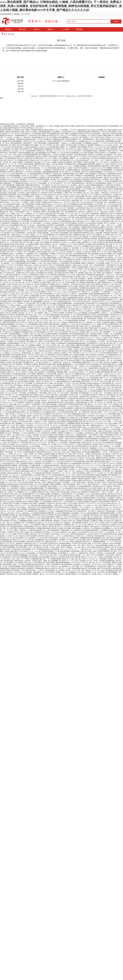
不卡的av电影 (63, 555)
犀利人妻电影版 (11, 290)
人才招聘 (66, 29)
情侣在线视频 (50, 563)
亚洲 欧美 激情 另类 (70, 511)
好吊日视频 (67, 528)
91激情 (28, 193)
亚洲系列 (44, 212)
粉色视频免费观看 (97, 418)
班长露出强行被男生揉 (20, 446)
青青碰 (26, 385)
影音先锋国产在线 (22, 258)
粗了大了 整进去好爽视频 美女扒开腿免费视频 (66, 382)
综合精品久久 (38, 422)
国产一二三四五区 (7, 137)
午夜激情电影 (111, 174)
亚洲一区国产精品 (52, 395)
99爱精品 (106, 376)
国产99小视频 (100, 231)
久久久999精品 (21, 507)
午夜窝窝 (20, 303)
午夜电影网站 (70, 391)
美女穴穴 (64, 361)
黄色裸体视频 (50, 570)
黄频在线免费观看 (32, 237)
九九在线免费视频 (32, 324)
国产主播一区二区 (112, 244)
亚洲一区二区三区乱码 (64, 414)
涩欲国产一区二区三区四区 (30, 357)
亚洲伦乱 (94, 315)
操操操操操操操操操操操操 (59, 286)
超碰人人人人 (90, 507)
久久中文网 (24, 239)
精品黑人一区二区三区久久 (110, 237)
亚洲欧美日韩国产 (49, 130)
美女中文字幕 (90, 359)
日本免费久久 (82, 145)
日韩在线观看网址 (16, 143)
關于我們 (22, 29)
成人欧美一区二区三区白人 (16, 267)
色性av (12, 212)
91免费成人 (23, 488)
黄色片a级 (74, 279)
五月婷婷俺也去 (61, 343)
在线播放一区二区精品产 (17, 259)
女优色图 (84, 389)
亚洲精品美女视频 (59, 139)
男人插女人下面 (38, 256)
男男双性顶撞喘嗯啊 (79, 191)
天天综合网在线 (73, 288)
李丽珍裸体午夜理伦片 (33, 185)
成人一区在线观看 (106, 393)
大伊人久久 (57, 322)
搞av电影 (115, 177)
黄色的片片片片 (36, 534)
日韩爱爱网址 (95, 214)
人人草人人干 (93, 256)
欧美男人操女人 (21, 435)
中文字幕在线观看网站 (63, 267)
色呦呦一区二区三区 (24, 387)
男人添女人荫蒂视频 (79, 383)
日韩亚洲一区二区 (43, 448)
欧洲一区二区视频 (76, 444)
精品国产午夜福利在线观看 (62, 481)
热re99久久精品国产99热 (17, 157)
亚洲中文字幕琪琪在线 (31, 317)
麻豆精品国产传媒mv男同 (80, 326)
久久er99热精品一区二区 (113, 532)
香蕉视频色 (83, 166)
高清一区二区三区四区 (82, 214)
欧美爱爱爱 (108, 557)
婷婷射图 (93, 380)
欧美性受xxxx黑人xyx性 (103, 406)
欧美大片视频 (98, 242)
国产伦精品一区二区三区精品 (105, 210)
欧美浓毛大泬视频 (42, 157)
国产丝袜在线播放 (40, 332)
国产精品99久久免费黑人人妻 (60, 368)
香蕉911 (100, 477)
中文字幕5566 (23, 322)
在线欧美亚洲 (61, 231)
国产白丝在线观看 (9, 439)
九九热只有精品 (73, 397)
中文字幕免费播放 (46, 502)
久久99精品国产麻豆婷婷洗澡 (29, 397)
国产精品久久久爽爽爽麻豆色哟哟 (69, 423)
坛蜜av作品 (106, 134)
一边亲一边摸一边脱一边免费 (64, 197)
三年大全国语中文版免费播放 (59, 233)
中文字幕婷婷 (19, 265)
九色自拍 (30, 233)
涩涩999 (100, 181)
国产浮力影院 (97, 189)
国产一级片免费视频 (20, 307)
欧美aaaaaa (30, 284)
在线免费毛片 (78, 565)
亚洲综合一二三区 (107, 313)
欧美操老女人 (29, 277)
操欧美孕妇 (103, 197)
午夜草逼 (106, 149)
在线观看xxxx (37, 370)
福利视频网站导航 (34, 509)
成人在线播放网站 (87, 317)
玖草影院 (32, 160)
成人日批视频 (33, 555)
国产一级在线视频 (110, 202)
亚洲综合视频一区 (28, 353)
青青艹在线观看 (71, 479)
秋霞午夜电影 (59, 435)
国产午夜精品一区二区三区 (91, 570)
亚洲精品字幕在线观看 (24, 250)
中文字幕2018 (27, 404)
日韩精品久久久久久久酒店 (103, 145)
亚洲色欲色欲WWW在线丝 (79, 328)
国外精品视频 (29, 164)
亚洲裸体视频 (70, 378)
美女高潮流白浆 (5, 151)
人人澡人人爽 (62, 486)
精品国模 (39, 200)
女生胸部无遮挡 (40, 475)
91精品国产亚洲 (113, 349)
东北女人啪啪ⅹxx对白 (27, 532)
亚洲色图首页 (87, 444)
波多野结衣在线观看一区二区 (100, 286)
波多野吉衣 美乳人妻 (64, 374)
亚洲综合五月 (41, 151)
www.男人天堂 (74, 137)
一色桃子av (6, 229)
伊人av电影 (108, 252)
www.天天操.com (88, 505)
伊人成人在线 (86, 202)
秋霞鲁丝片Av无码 (40, 546)
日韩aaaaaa (38, 526)
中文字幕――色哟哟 (84, 454)
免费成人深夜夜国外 (12, 132)
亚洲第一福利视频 (76, 187)
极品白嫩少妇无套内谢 (8, 292)
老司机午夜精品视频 (20, 298)
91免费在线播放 (73, 271)
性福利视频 (61, 410)
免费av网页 (108, 568)
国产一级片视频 (24, 467)
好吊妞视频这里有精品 (90, 151)
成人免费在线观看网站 (50, 458)
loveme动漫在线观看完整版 (12, 412)
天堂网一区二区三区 (39, 166)
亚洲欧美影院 (105, 166)
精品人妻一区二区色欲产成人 (96, 208)
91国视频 (16, 231)
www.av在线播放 (89, 206)
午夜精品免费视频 (72, 321)
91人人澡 (62, 488)
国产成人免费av (36, 187)
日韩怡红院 (59, 376)
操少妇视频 (30, 328)
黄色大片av (11, 168)
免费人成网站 (65, 134)
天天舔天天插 (75, 317)
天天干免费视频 (53, 456)
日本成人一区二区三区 (74, 307)
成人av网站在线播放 (111, 130)
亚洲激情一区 (101, 319)
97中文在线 (10, 462)
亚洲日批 (110, 486)
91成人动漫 (62, 458)
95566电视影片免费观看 (12, 311)
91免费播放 (93, 448)
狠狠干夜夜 (86, 158)
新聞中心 (51, 29)
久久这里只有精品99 (109, 250)
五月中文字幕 (66, 357)
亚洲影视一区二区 (92, 212)
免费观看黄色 (60, 385)
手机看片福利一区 (59, 259)
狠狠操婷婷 (49, 149)
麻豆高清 (36, 361)
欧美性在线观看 (117, 321)
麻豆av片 (116, 412)
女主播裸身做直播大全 (73, 170)
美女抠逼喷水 (97, 134)
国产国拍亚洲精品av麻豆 (68, 221)
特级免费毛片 (28, 143)
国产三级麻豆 (21, 425)
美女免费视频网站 (37, 301)
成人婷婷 (7, 237)
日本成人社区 (40, 290)
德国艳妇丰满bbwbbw (7, 136)
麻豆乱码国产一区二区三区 (27, 321)
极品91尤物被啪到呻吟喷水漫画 (73, 298)
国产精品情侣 (19, 385)
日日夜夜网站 (56, 132)
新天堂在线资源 (85, 324)
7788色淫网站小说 (66, 179)
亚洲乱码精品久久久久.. (76, 240)
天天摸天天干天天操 (33, 519)
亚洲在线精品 (80, 330)
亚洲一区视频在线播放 (36, 149)
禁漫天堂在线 (42, 490)
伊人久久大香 (64, 542)
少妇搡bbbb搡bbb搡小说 (8, 441)
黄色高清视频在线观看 (107, 513)
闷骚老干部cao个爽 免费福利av (80, 418)
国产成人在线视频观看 (36, 540)
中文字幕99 (12, 145)
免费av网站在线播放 (12, 275)
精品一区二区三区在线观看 (32, 218)
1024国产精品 (15, 437)
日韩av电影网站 (30, 359)
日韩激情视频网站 (107, 170)
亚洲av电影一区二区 (25, 338)
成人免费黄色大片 (31, 305)
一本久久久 (59, 536)
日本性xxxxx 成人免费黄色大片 (61, 566)
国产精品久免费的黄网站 (110, 324)
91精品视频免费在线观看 (50, 172)
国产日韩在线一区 (85, 237)
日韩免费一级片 (112, 402)
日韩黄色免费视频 (15, 334)
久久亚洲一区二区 (12, 536)
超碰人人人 (48, 313)
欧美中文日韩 (12, 347)
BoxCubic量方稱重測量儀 (61, 81)
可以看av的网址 (14, 200)
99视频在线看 (12, 509)
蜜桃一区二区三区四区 (61, 444)
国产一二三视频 (21, 227)
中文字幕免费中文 (106, 195)
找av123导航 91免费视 (108, 385)
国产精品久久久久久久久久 (19, 540)
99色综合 (42, 214)
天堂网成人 (86, 149)
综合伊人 (101, 374)
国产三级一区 (12, 252)
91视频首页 (85, 229)
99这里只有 (44, 246)
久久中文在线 (48, 208)
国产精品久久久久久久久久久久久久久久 (60, 151)
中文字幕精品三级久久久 (82, 193)
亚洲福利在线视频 (29, 240)
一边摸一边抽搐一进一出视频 (33, 454)
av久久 (14, 263)
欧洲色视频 (65, 263)
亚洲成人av (80, 252)
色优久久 (68, 198)
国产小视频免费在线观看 (8, 321)
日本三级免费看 (46, 250)
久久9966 (28, 166)
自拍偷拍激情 (106, 221)
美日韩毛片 (56, 218)
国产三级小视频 (106, 382)
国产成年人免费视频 (15, 423)
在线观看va (38, 402)
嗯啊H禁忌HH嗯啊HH (83, 345)
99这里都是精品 (5, 288)
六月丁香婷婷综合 (112, 425)
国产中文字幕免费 (48, 515)
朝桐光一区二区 (38, 269)
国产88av (81, 219)
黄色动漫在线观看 (77, 319)
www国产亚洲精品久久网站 (81, 198)
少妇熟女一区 (114, 317)
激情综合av (58, 277)
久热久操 (115, 469)
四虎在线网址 (103, 429)
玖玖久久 (27, 492)
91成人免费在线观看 (66, 261)
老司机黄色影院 (73, 210)
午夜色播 (58, 206)
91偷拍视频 (59, 511)
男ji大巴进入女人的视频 (95, 130)
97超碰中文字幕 (55, 450)
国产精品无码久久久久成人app (57, 136)
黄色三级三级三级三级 (87, 422)
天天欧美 (86, 265)
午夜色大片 (39, 216)
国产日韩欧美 (30, 517)
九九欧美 (36, 242)
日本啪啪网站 (87, 143)
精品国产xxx (71, 252)
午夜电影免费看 (101, 389)
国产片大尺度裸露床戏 (71, 204)
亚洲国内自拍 (12, 490)
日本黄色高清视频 (79, 462)
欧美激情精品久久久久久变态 (89, 393)
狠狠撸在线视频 (37, 130)
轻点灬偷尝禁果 (20, 341)
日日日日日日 (74, 237)
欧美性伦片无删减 (90, 252)
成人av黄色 (81, 572)
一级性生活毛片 (70, 439)
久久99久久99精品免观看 (78, 130)
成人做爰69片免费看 (62, 355)
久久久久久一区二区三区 (114, 536)
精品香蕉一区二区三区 (107, 368)
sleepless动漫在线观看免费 (61, 366)
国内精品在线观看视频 (107, 561)
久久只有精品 (46, 223)
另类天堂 (37, 328)
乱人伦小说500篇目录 (79, 340)
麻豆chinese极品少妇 (61, 431)
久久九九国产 (47, 366)
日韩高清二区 (67, 248)
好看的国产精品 (106, 437)
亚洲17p (19, 479)
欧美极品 (97, 385)
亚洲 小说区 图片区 (25, 286)
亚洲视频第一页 (15, 378)
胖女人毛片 (88, 420)
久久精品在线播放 (110, 553)
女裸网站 (11, 341)
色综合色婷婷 (21, 427)
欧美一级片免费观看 (59, 307)
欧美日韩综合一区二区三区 (48, 237)
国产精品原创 (59, 383)
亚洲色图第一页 (95, 336)
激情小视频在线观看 (53, 315)
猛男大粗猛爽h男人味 (18, 237)
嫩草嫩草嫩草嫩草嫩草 (13, 210)
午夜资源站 (22, 528)
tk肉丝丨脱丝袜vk (111, 164)
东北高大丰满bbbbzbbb (111, 519)
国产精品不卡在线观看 (95, 155)
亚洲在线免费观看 (94, 166)
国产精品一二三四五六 (37, 570)
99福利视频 (45, 239)
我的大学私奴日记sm (114, 176)
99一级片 (29, 460)
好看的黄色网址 (64, 334)
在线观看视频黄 (14, 181)
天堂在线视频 (106, 336)
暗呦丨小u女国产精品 (71, 372)
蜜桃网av (116, 574)
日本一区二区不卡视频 (50, 137)
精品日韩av (38, 170)
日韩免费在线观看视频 (31, 155)
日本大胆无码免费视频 (73, 189)
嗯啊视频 (60, 372)
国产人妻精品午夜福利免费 (85, 282)
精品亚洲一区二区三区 (16, 277)
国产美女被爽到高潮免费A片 (110, 353)
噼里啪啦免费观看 (60, 271)
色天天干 (22, 431)
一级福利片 (64, 143)
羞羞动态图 (52, 231)
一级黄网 (55, 362)
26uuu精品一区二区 (18, 151)
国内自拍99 (21, 246)
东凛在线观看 (69, 402)
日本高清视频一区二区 (111, 246)
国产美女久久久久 (10, 303)
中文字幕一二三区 (113, 492)
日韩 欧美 (81, 223)
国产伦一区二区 (105, 301)
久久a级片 (36, 286)
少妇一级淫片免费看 (16, 162)
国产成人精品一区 (39, 389)
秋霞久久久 (63, 416)
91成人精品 (8, 166)
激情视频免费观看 (99, 542)
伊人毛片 (3, 347)
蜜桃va (99, 322)
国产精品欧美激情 (61, 397)
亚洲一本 (100, 252)
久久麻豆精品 (109, 185)
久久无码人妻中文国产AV (11, 410)
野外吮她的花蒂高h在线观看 (78, 256)
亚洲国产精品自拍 (103, 298)
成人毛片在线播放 (34, 446)
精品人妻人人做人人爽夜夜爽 (70, 227)
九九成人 (106, 452)
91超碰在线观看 (31, 151)
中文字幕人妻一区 (115, 193)
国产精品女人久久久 (84, 221)
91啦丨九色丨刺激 (79, 546)
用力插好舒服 (49, 341)
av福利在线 (28, 158)
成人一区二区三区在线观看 (89, 200)
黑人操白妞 (107, 454)
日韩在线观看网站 (49, 235)
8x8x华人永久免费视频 (80, 313)
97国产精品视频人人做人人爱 (26, 547)
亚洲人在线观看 (45, 244)
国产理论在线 (88, 481)
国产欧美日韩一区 (22, 244)
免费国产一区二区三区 (43, 345)
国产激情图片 (84, 137)
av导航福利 (17, 130)
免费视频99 (43, 504)
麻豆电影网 (26, 349)
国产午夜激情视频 (28, 204)
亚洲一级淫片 (61, 547)
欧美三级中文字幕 (66, 239)
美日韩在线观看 (93, 254)
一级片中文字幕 (27, 210)
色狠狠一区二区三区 (67, 214)
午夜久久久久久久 (111, 374)
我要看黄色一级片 (116, 149)
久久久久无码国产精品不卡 (51, 387)
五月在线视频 (28, 572)
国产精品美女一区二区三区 (63, 183)
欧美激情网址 (107, 408)
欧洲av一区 (16, 565)
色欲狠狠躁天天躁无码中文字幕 (81, 134)
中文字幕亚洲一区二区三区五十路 (53, 185)
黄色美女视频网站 (102, 475)
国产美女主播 (28, 242)
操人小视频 (34, 219)
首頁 (5, 34)
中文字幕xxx (51, 332)
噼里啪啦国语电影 (78, 183)
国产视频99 (22, 519)
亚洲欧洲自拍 (46, 218)
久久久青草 (25, 235)
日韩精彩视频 (29, 498)
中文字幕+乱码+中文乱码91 (65, 389)
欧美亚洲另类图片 (101, 206)
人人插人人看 (64, 256)
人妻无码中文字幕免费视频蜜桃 (96, 183)
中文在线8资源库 (91, 223)
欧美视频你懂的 (83, 267)
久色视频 (54, 162)
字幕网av (74, 267)
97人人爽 (114, 292)
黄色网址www (92, 322)
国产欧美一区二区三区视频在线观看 (56, 301)
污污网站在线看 (80, 197)
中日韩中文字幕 (67, 521)
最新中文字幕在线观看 (77, 290)
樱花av (24, 479)
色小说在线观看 (18, 538)
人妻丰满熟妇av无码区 (60, 309)
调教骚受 (15, 465)
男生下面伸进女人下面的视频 (105, 280)
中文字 (92, 137)
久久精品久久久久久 (7, 402)
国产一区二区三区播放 (75, 269)
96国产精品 (101, 572)
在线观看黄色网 (27, 378)
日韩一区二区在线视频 (111, 404)
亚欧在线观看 (89, 385)
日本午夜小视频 (89, 269)
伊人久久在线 (22, 347)
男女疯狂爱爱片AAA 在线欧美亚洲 (38, 261)
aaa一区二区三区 (65, 319)
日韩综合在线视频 (89, 162)
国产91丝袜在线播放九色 (81, 446)
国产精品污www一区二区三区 (62, 202)
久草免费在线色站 (61, 288)
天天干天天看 (116, 345)
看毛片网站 (39, 322)
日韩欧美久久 (86, 292)
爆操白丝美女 (62, 168)
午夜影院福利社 (111, 511)
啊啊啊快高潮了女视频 (85, 437)
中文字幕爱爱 (101, 498)
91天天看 (119, 458)
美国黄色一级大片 (103, 223)
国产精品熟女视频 (19, 166)
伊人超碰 (3, 490)
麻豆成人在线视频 (46, 378)
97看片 (3, 256)
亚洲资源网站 (30, 157)
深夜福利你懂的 (89, 231)
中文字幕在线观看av (51, 216)
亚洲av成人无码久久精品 (87, 458)
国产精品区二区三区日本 (51, 532)
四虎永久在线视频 (52, 416)
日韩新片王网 (34, 380)
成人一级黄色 (42, 456)
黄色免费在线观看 (81, 155)
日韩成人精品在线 (96, 246)
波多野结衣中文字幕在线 (58, 200)
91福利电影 (6, 149)
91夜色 (9, 284)
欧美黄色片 (113, 305)
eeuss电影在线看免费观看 (60, 250)
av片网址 (77, 496)
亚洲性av (38, 366)
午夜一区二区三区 (41, 423)
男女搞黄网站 (58, 193)
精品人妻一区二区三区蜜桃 (90, 195)
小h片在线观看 (5, 233)
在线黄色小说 (35, 193)
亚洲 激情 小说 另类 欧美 (80, 448)
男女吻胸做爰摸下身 (41, 498)
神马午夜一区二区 (115, 505)
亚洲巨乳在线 (65, 317)
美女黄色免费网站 (97, 391)
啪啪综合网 (104, 214)
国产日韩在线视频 (23, 145)
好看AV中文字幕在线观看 (81, 336)
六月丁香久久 (83, 357)
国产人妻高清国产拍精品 (110, 248)
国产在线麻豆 (78, 162)
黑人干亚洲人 (40, 298)
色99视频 (79, 143)
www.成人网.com (16, 353)
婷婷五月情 (108, 177)
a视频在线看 (51, 210)
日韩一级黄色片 (11, 414)
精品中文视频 (115, 179)
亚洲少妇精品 (5, 317)
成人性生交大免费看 (72, 410)
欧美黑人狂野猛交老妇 (43, 202)
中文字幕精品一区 (84, 136)
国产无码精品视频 (81, 216)
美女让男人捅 (104, 343)
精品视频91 (38, 532)
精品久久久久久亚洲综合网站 (95, 141)
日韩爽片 (35, 364)
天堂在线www (20, 324)
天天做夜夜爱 (112, 153)
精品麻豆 (65, 322)
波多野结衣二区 (87, 242)
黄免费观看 (56, 317)
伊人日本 (23, 284)
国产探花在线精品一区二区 (37, 168)
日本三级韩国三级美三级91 (105, 216)
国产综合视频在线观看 (15, 526)
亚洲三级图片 (34, 504)
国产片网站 (97, 273)
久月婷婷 (118, 368)
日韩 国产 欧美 (108, 338)
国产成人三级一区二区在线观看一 (64, 208)
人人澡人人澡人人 (16, 202)
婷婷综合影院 (113, 200)
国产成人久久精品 (12, 286)
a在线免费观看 (49, 288)
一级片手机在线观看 (40, 143)
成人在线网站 (16, 191)
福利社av (4, 341)
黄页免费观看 (7, 446)
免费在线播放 (83, 294)
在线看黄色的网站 (104, 315)
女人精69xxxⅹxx (66, 242)
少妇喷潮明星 (17, 271)
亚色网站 (66, 229)
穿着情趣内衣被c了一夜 (30, 362)
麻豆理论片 (78, 151)
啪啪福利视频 (77, 414)
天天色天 (92, 376)
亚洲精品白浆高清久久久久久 (87, 370)
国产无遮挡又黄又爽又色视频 (64, 273)
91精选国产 (18, 523)
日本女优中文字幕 (46, 265)
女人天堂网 (92, 574)
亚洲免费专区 (47, 174)
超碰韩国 (80, 231)
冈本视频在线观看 (43, 549)
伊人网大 (18, 134)
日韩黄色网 (28, 364)
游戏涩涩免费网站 (71, 139)
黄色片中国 (34, 340)
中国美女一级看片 (29, 202)
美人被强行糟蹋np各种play (104, 282)
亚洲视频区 (86, 246)
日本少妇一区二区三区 (97, 267)
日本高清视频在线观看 (39, 134)
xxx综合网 (64, 132)
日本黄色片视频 (46, 282)
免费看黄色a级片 (40, 164)
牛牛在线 (53, 338)
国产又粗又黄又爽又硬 (64, 336)
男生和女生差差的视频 (57, 330)
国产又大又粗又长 (109, 464)
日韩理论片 (65, 450)
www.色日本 (70, 406)
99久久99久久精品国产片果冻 (50, 361)
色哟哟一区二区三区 (50, 181)
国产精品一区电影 (92, 197)
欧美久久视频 (31, 418)
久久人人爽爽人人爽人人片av (15, 214)
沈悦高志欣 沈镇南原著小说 (12, 221)
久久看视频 (17, 183)
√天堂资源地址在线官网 (89, 429)
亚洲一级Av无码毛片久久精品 (72, 149)
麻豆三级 (101, 568)
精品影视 (92, 172)
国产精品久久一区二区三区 (94, 404)
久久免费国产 (96, 292)
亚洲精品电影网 (54, 465)
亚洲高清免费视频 (28, 206)
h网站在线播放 (110, 187)
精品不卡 (100, 380)
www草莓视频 (35, 212)
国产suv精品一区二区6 (16, 296)
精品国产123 (100, 164)
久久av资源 (70, 216)
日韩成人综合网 (96, 136)
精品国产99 (42, 300)
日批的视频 (51, 296)
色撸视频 (98, 248)
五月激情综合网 (42, 553)
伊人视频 (31, 505)
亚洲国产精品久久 (70, 536)
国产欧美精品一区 (45, 362)
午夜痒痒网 (62, 216)
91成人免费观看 (63, 158)
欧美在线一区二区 (26, 231)
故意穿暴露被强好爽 (80, 254)
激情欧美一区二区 (32, 214)
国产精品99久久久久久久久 (16, 328)
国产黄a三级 (40, 542)
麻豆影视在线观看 (65, 300)
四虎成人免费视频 (43, 227)
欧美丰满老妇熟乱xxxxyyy (20, 174)
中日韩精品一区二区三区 (79, 368)
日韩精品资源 (16, 549)
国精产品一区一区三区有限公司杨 (11, 242)
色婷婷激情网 (92, 300)
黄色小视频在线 (112, 147)
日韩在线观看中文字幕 (22, 212)
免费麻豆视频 (20, 185)
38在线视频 (31, 393)
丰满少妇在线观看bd (69, 484)
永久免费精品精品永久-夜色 (81, 374)
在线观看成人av (26, 406)
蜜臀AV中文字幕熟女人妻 (13, 422)
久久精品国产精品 (67, 387)
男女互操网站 (90, 248)
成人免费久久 (73, 532)
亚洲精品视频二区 (108, 136)
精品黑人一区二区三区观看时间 (41, 139)
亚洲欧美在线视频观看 (63, 191)
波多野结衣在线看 (105, 321)
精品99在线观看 (91, 174)
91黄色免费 (28, 189)
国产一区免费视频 (28, 523)
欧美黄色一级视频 (81, 259)
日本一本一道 (111, 361)
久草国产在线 (68, 193)
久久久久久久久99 (33, 399)
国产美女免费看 (58, 164)
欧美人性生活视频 (40, 136)
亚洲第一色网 (98, 330)
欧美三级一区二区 (73, 490)
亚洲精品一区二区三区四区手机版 (85, 431)
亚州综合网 (104, 540)
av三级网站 (22, 326)
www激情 (26, 147)
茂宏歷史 (21, 84)
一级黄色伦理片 (101, 359)
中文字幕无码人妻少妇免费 (25, 376)
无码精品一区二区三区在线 (74, 385)
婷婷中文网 (93, 229)
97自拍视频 (29, 269)
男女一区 (72, 301)
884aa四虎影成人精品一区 (38, 385)
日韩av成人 (82, 212)
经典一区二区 (13, 366)
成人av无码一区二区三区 (61, 294)
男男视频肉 (67, 477)
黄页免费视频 (77, 523)
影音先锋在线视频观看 (20, 555)
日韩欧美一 (56, 160)
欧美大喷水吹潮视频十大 (55, 177)
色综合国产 (91, 216)
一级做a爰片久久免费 (106, 212)
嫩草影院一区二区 (11, 300)
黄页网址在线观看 (49, 370)
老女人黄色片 (95, 193)
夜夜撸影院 (30, 402)
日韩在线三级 (57, 174)
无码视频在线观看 (74, 443)
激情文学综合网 (29, 216)
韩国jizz (49, 164)
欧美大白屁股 (87, 544)
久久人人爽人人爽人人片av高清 (26, 292)
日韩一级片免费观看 (48, 191)
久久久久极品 (46, 307)
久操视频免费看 (52, 437)
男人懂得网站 (18, 364)
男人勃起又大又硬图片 (114, 319)
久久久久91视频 (96, 324)
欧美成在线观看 (28, 483)
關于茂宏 (21, 81)
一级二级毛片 (92, 511)
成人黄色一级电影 (59, 145)
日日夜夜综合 (101, 174)
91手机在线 (79, 301)
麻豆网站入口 (21, 254)
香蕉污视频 (30, 341)
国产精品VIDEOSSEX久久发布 (60, 448)
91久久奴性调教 (87, 189)
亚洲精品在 (68, 523)
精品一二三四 (113, 422)
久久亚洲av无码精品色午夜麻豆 (93, 177)
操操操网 (90, 145)
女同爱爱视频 (25, 219)
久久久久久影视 (63, 237)
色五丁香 (66, 290)
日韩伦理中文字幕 (59, 170)
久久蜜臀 (119, 225)
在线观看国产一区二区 (110, 332)
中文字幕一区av (71, 380)
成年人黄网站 (26, 130)
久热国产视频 (12, 193)
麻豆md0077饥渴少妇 (29, 273)
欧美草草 (99, 376)
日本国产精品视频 (85, 349)
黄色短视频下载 (12, 322)
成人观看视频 (109, 290)
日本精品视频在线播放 (61, 359)
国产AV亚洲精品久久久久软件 (44, 511)
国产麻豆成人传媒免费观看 (16, 315)
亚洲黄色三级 (75, 492)
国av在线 (16, 284)
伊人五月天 (14, 351)
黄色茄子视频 (107, 189)
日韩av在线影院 (118, 254)
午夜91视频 (74, 296)
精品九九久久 (25, 477)
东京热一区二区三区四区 (30, 176)
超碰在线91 (20, 544)
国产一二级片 (101, 492)
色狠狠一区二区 (112, 183)
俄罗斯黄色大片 (16, 229)
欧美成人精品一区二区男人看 (79, 450)
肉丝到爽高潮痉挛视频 (54, 429)
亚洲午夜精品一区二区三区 (72, 246)
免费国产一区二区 (75, 158)
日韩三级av (110, 227)
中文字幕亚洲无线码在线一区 (10, 219)
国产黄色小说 (112, 157)
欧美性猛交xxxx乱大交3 (38, 147)
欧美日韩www (93, 259)
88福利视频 (25, 443)
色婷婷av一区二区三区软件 (44, 353)
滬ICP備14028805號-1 (85, 96)
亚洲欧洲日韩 (31, 542)
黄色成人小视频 (27, 370)
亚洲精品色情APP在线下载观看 (72, 206)
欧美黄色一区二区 (16, 218)
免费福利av (54, 261)
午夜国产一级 (108, 334)
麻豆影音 (69, 265)
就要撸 (92, 372)
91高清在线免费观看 (86, 204)
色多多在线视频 (45, 557)
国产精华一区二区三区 (26, 313)
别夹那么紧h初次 (82, 456)
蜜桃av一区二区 (113, 566)
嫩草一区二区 (43, 280)
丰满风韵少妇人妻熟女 (13, 345)
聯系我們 (80, 29)
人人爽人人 (73, 553)
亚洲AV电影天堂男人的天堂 (91, 170)
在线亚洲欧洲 (16, 357)
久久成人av (43, 176)
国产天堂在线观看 (90, 319)
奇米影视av (89, 330)
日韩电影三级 (100, 187)
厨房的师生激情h (68, 277)
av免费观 (76, 166)
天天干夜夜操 (72, 136)
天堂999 (78, 465)
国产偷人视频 (81, 540)
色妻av (51, 383)
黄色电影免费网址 (28, 475)
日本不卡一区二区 (54, 292)
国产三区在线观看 (35, 279)
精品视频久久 (113, 450)
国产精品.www (106, 284)
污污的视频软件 (20, 402)
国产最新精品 (53, 553)
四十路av (43, 296)
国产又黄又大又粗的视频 (39, 486)
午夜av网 (112, 452)
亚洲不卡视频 (62, 338)
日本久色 (36, 437)
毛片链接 (17, 406)
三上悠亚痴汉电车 (30, 303)
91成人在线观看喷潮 (107, 570)
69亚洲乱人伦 (55, 179)
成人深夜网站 (39, 313)
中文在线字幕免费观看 (75, 181)
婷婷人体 (23, 225)
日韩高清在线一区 (36, 195)
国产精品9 (35, 338)
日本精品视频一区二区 (45, 183)
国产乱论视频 (51, 303)
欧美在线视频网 (63, 137)
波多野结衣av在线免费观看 (56, 225)
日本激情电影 (16, 288)
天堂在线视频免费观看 (55, 176)
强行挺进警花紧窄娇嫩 (47, 397)
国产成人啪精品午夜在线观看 (57, 469)
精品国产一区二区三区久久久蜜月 (94, 523)
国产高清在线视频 (22, 168)
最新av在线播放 (22, 509)
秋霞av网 (93, 412)
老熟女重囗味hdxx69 (52, 214)
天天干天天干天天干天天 (80, 563)
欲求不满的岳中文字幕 (86, 532)
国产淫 (24, 288)
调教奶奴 (83, 280)
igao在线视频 (51, 147)
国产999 (42, 357)
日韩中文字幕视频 (40, 284)
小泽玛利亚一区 (73, 486)
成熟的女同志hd (44, 340)
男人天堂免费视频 (13, 225)
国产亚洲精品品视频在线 (95, 185)
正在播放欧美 (36, 404)
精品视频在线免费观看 (8, 380)
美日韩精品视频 (75, 229)
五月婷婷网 (57, 351)
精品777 (56, 542)
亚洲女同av (22, 536)
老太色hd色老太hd (17, 317)
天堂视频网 (4, 254)
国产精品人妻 (92, 483)
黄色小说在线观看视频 (39, 153)
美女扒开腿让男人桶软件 (12, 206)
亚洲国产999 (4, 349)
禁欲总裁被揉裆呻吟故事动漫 (80, 233)
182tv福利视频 (49, 355)
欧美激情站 (30, 427)
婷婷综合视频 (83, 225)
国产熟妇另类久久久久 (68, 160)
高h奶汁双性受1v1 (113, 151)
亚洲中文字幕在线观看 (15, 147)
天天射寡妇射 (19, 269)
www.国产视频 (62, 258)
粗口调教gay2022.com (27, 330)
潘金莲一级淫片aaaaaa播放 (29, 132)
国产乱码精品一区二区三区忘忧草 (41, 145)
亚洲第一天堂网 (73, 349)
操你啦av (118, 446)
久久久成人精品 (59, 462)
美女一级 (52, 321)
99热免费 (69, 313)
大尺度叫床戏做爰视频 (63, 513)
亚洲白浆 (31, 322)
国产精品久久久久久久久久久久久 (31, 181)
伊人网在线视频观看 (83, 258)
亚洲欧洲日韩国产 (108, 279)
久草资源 (110, 448)
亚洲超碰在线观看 (110, 259)
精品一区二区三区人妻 (94, 332)
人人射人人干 (102, 448)
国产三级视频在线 (59, 305)
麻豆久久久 (72, 132)
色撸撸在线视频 (34, 244)
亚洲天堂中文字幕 (114, 494)
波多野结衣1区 (99, 290)
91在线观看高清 (29, 162)
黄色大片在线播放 (12, 313)
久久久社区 (23, 401)
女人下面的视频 (71, 147)
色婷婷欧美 (78, 176)
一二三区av (90, 191)
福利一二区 (28, 525)
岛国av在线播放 (89, 153)
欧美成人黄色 (48, 322)
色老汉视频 (45, 229)
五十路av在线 (73, 559)
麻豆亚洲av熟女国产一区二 (85, 160)
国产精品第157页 (75, 292)
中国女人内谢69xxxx (54, 263)
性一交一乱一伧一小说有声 (15, 164)
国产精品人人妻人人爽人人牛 (36, 315)
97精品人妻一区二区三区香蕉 (26, 481)
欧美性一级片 (72, 338)
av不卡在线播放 (82, 574)
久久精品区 (25, 334)
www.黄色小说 (26, 191)
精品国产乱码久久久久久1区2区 (52, 204)
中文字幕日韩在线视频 (98, 158)
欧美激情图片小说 (77, 153)
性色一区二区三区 (13, 179)
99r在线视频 (55, 565)
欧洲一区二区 (15, 239)
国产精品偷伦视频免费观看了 (92, 452)
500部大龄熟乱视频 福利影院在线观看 (53, 406)
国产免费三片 (32, 227)
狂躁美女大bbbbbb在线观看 (44, 462)
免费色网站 (36, 250)
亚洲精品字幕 (102, 566)
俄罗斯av (11, 505)
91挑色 (56, 505)
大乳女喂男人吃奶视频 (29, 221)
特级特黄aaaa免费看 (24, 187)
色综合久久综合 (97, 168)
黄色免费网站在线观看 (113, 141)
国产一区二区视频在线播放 (49, 441)
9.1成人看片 (53, 219)
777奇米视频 (22, 393)
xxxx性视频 (81, 141)
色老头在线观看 (60, 479)
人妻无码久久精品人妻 (87, 210)
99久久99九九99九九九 (44, 160)
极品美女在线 (36, 191)
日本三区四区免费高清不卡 (113, 401)
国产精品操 (104, 450)
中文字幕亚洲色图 (59, 265)
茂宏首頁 (8, 29)
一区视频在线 (47, 170)
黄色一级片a (76, 202)
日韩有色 (41, 351)
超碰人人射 (25, 412)
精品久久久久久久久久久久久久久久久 (59, 166)
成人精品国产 (47, 464)
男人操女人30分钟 (14, 513)
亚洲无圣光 (119, 290)
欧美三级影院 (101, 361)
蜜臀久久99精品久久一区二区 (67, 219)
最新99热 (41, 536)
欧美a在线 (75, 284)
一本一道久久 (83, 271)
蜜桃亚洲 (42, 364)
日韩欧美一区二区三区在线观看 (11, 177)
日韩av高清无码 (41, 469)
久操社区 (46, 200)
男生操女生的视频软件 (65, 162)
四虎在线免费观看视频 (40, 189)
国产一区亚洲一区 (65, 362)
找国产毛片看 (96, 221)
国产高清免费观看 (109, 218)
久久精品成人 (43, 219)
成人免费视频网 (113, 206)
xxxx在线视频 (106, 292)
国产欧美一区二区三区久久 (12, 475)
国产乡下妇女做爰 (96, 149)
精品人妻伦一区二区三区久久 (51, 328)
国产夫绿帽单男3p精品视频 (34, 208)
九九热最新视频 (107, 456)
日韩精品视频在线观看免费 (86, 164)
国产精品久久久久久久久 (26, 198)
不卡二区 (99, 162)
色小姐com (35, 450)
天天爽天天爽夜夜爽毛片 (55, 141)
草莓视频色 (105, 305)
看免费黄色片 (5, 486)
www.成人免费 (75, 483)
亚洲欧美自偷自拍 (6, 370)
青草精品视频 (55, 340)
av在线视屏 (42, 177)
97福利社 (44, 248)
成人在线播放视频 (54, 212)
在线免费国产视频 (115, 414)
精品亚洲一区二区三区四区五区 (89, 296)
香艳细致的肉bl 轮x (22, 136)
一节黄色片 (81, 366)
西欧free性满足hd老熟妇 (104, 139)
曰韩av (12, 258)
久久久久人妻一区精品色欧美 (76, 275)
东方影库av (81, 460)
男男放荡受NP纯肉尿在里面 (96, 275)
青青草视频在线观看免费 (8, 195)
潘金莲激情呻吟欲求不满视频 (26, 263)
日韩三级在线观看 (71, 223)
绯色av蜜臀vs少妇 (15, 404)
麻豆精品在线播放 (6, 130)
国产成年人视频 (101, 176)
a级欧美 (16, 530)
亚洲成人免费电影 (81, 519)
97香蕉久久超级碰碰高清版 (34, 559)
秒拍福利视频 (37, 137)
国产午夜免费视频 (24, 195)
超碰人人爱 (51, 385)
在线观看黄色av (107, 311)
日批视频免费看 (77, 464)
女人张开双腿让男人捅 (111, 395)
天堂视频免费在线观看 (44, 528)
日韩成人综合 (77, 265)
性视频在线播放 (77, 481)
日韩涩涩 (13, 246)
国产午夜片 (83, 284)
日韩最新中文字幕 (19, 389)
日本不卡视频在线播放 (74, 452)
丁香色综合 (30, 267)
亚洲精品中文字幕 (58, 223)
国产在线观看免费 (9, 185)
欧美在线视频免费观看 (78, 334)
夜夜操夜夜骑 (62, 269)
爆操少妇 (65, 559)
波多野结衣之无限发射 (88, 492)
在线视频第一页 (22, 290)
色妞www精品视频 (96, 233)
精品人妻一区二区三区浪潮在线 (95, 240)
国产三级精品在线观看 (41, 233)
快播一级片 (86, 425)
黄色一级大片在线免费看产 (13, 280)
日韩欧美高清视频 (83, 502)
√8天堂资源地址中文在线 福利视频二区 (52, 391)
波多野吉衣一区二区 (18, 460)
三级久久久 (55, 244)
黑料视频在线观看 (115, 540)
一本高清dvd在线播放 (59, 155)
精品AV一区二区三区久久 (9, 198)
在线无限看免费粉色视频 (35, 488)
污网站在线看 (62, 404)
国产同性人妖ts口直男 (114, 488)
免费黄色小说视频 (64, 433)
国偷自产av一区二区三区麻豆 (17, 372)
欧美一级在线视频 (73, 200)
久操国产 (70, 168)
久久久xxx (22, 366)
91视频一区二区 (59, 198)
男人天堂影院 (21, 361)
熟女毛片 (23, 410)
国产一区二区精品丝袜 (82, 412)
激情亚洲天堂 (62, 181)
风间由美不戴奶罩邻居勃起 (44, 505)
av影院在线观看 (56, 427)
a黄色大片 (107, 162)
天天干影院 (25, 570)
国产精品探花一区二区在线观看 (74, 494)
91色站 (31, 136)
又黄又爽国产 (13, 153)
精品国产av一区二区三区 (101, 143)
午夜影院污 (93, 225)
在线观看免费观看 (36, 174)
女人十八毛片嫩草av (62, 130)
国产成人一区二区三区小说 (97, 147)
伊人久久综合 (35, 294)
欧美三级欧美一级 (106, 296)
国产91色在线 (93, 157)
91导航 (71, 542)
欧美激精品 (32, 252)
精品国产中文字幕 (42, 547)
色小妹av (116, 507)
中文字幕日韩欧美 (59, 378)
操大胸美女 (96, 301)
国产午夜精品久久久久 (42, 427)
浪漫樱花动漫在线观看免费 (60, 187)
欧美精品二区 (10, 256)
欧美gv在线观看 (61, 210)
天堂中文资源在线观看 (109, 132)
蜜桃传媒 (101, 229)
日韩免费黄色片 (63, 553)
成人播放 (9, 362)
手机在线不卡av (21, 408)
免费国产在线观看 (97, 198)
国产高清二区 (7, 458)
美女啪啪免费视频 (77, 420)
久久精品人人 (18, 137)
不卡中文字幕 (96, 544)
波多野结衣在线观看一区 (82, 168)
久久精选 (13, 416)
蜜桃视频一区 (101, 172)
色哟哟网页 (103, 151)
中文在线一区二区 (103, 473)
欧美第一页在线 (47, 509)
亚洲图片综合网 (68, 496)
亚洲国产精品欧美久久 (115, 197)
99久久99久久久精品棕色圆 (29, 275)
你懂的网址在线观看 (84, 132)
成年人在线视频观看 (42, 254)
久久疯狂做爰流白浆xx (107, 383)
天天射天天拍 (7, 332)
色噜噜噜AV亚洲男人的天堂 (82, 235)
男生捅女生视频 (71, 145)
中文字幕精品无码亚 (22, 160)
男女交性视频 (33, 500)
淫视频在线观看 (86, 227)
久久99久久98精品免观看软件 (44, 206)
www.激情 (72, 143)
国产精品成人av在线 (96, 446)
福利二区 (43, 399)
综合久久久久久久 (21, 505)
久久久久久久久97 (101, 422)
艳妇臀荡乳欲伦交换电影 (89, 239)
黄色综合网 (108, 198)
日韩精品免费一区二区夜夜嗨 (49, 319)
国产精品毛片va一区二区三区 (100, 397)
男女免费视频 (106, 528)
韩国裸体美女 (96, 132)
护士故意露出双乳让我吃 (64, 235)
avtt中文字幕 (30, 366)
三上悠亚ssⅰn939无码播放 (33, 172)
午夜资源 (31, 290)
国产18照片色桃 (68, 176)
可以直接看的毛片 (93, 343)
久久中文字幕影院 (49, 572)
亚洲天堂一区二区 (39, 416)
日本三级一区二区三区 (28, 343)
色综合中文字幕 (61, 504)
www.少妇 (39, 538)
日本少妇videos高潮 (49, 410)
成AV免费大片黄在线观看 (20, 149)
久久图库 (119, 513)
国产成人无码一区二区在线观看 (70, 172)
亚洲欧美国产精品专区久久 (45, 452)
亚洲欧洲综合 (109, 229)
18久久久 (88, 494)
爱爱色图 (52, 280)
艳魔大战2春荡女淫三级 (15, 473)
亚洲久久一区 (84, 372)
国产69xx (54, 519)
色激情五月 (64, 532)
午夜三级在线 (99, 137)
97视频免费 (31, 298)
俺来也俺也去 (44, 286)
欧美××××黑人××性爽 (102, 160)
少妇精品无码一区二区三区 (31, 229)
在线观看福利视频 (44, 132)
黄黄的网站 (84, 218)
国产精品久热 (41, 326)
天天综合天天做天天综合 (65, 254)
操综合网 (104, 347)
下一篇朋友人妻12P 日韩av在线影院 (111, 484)
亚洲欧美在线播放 (52, 334)
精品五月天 (85, 172)
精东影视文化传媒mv (14, 204)
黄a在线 (97, 191)
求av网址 (38, 401)
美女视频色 (57, 149)
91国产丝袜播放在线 (50, 422)
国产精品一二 (20, 439)
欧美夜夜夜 (46, 187)
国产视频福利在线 (45, 155)
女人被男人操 (41, 141)
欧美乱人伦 (6, 191)
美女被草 (88, 433)
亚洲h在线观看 (82, 147)
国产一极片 (101, 225)
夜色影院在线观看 (104, 239)
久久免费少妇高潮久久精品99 (46, 418)
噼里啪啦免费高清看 (83, 315)
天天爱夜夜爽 (55, 549)
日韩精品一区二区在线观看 (44, 197)
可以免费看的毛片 (63, 418)
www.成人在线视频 (114, 429)
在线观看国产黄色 (27, 332)
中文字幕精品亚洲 (22, 380)
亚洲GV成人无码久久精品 (92, 305)
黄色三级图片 (61, 147)
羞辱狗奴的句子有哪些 (101, 317)
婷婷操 (27, 544)
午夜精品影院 (64, 441)
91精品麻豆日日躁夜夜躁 (81, 179)
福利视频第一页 (57, 494)
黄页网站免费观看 (29, 452)
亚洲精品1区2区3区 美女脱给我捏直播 (51, 500)
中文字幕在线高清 (70, 141)
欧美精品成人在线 (49, 336)
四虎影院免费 (71, 231)
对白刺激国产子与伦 (110, 155)
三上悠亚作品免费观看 (111, 181)
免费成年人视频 (84, 286)
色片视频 (88, 244)
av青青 (38, 359)
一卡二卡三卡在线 (46, 317)
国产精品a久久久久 (117, 315)
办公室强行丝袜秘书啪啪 (21, 471)
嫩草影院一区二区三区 (42, 162)
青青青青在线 (111, 265)
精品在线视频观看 (102, 546)
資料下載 (21, 92)
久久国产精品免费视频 (29, 177)
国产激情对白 (19, 216)
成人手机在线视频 (33, 259)
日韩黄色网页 (53, 157)
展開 (1, 98)
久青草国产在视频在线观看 (56, 399)
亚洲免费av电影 (80, 557)
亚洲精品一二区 (109, 446)
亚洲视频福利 (19, 359)
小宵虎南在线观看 (79, 303)
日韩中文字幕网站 (59, 313)
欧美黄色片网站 (27, 422)
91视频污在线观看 (6, 389)
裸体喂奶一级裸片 (35, 382)
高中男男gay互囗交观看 (112, 521)
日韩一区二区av (70, 471)
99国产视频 (13, 528)
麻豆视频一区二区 (78, 248)
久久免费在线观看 (10, 158)
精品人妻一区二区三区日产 (79, 157)
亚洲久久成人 (50, 536)
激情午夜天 (27, 137)
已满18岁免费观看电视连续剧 (101, 345)
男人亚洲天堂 (46, 534)
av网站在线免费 (42, 252)
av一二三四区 (106, 326)
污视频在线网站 (102, 340)
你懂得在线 (119, 136)
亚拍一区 (112, 214)
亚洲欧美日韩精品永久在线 (40, 492)
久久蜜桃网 (117, 198)
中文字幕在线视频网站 (13, 176)
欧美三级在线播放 (46, 259)
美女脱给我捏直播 (6, 542)
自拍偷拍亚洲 (81, 208)
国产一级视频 (10, 170)
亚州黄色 (90, 536)
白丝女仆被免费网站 (36, 336)
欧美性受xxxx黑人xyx (82, 277)
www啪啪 (44, 465)
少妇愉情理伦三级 (34, 309)
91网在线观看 (95, 450)
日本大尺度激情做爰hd (18, 233)
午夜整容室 (109, 231)
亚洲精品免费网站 (56, 484)
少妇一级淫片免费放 (96, 277)
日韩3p (50, 393)
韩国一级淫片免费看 (94, 284)
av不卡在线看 (109, 309)
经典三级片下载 (27, 429)
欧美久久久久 (25, 486)
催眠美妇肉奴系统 (51, 269)
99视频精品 (67, 525)
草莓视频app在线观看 (110, 233)
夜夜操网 (119, 218)
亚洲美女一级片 (22, 252)
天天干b (94, 374)
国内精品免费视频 (25, 153)
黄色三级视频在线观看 (40, 231)
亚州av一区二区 (82, 484)
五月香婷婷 (102, 157)
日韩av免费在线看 (66, 565)
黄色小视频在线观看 (97, 258)
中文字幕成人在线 (28, 271)
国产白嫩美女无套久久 (55, 284)
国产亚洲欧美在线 (87, 401)
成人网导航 (46, 382)
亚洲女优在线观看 (116, 134)
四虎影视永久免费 (108, 219)
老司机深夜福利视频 (99, 244)
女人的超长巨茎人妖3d (41, 383)
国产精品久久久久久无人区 (110, 191)
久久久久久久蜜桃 (51, 158)
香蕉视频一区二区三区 (28, 179)
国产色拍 (20, 158)
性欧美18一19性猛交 (94, 311)
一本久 (52, 229)
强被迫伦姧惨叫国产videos (77, 322)
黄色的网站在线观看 (23, 139)
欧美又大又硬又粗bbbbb (57, 189)
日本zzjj (45, 267)
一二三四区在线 (83, 549)
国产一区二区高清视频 (96, 309)
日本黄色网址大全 (108, 471)
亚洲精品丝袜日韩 (9, 244)
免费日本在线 (16, 235)
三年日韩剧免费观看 (51, 488)
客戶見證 (21, 89)
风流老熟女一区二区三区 (14, 452)
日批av (61, 505)
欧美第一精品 (34, 391)
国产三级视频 (77, 521)
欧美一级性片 (39, 341)
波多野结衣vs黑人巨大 (58, 568)
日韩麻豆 (60, 439)
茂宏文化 (21, 86)
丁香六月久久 (110, 275)
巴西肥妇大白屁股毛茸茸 (15, 172)
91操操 (100, 431)
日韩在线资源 (52, 168)
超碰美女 (36, 378)
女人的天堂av (31, 225)
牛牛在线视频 (108, 168)
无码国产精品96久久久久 (93, 219)
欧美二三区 (71, 258)
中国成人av (12, 254)
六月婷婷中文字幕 (13, 532)
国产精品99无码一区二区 (35, 288)
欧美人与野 (114, 143)
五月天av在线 (118, 231)
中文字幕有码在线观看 (93, 460)
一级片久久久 (110, 225)
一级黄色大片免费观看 (94, 279)
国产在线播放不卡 (108, 273)
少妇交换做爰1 (11, 139)
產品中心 (37, 29)
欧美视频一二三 (84, 321)
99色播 (76, 225)
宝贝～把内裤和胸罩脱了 (87, 139)
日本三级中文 (53, 246)
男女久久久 (82, 311)
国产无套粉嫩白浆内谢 (19, 355)
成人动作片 (64, 218)
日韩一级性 (38, 267)
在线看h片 (70, 155)
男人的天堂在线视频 (21, 382)
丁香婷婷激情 (74, 393)
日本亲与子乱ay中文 (29, 141)
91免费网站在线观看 (64, 326)
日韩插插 (3, 361)
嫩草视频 (49, 521)
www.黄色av (102, 341)
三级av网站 (20, 511)
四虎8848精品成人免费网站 (44, 198)
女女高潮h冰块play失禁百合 (89, 410)
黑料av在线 (28, 265)
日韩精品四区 (9, 216)
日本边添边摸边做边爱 (35, 410)
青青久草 (65, 429)
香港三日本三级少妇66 (104, 288)
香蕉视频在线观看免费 (8, 324)
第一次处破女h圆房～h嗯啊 (38, 561)
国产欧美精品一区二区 (68, 315)
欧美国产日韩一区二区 (45, 305)
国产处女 (76, 332)
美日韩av (9, 517)
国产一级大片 (50, 389)
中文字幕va (56, 509)
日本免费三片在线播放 (8, 444)
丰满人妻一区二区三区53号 (72, 195)
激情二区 (119, 452)
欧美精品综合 (26, 134)
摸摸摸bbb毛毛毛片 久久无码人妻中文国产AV (63, 311)
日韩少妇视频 (45, 242)
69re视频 (52, 267)
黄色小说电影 (21, 418)
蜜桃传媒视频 (52, 258)
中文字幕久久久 (81, 378)
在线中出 (55, 282)
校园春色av (57, 521)
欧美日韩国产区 (96, 179)
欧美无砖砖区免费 (15, 349)
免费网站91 (65, 324)
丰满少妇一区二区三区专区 (31, 444)
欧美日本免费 (52, 374)
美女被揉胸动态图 (53, 134)
